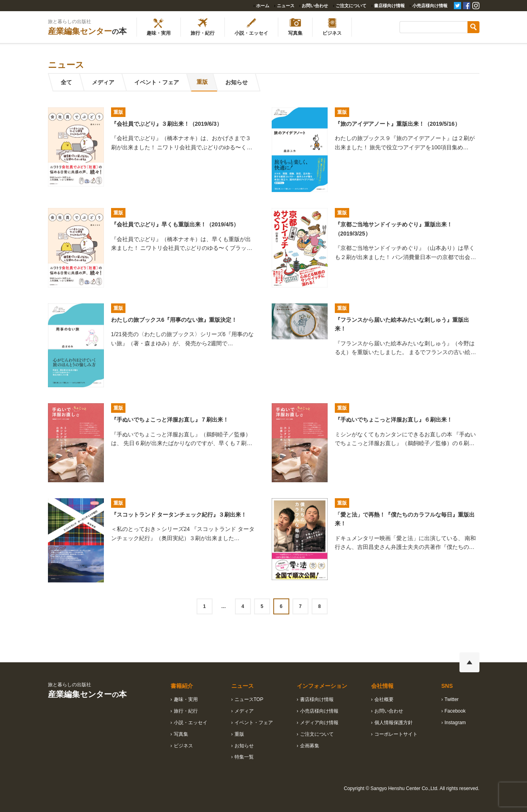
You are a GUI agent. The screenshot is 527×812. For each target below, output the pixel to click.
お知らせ (241, 82)
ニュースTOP (249, 699)
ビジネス (183, 746)
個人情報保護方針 (394, 723)
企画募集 (310, 746)
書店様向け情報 (389, 6)
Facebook (455, 711)
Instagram (455, 723)
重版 (204, 82)
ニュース (286, 6)
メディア (103, 82)
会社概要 (384, 699)
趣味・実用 (186, 699)
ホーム (263, 6)
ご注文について (351, 6)
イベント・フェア (156, 82)
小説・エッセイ (191, 723)
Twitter (452, 699)
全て (66, 82)
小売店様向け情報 (430, 6)
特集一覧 (244, 757)
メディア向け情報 (319, 723)
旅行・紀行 (186, 711)
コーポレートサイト (396, 734)
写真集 (181, 734)
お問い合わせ (315, 6)
